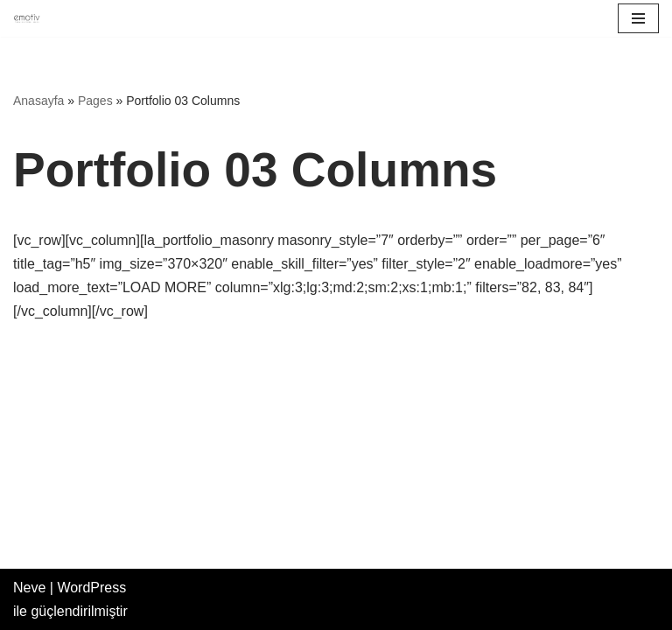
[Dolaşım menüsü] (638, 18)
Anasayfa (38, 101)
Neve (29, 588)
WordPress (91, 588)
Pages (95, 101)
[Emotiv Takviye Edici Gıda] (31, 18)
